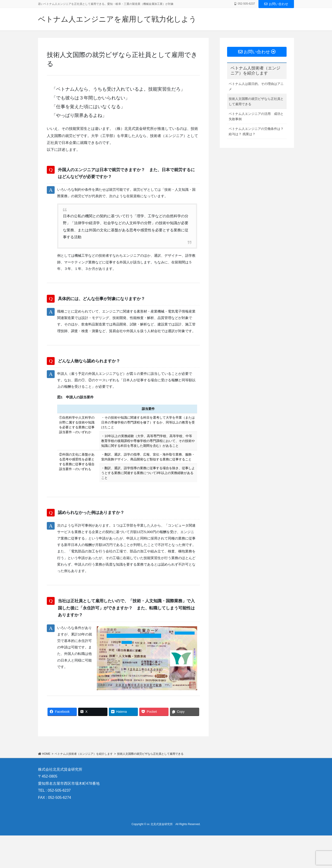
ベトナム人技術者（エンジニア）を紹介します (255, 71)
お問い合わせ (276, 4)
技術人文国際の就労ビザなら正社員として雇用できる (256, 101)
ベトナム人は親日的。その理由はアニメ (256, 86)
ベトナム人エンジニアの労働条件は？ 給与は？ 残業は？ (256, 131)
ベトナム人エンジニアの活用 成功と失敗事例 (256, 116)
